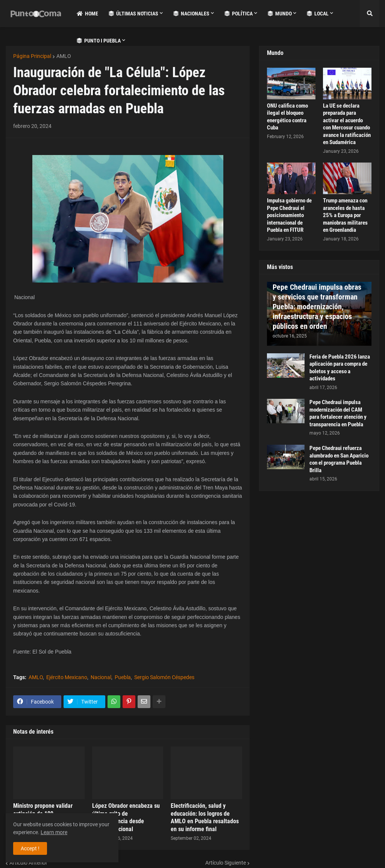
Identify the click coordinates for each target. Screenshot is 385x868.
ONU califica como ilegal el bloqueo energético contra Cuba (287, 117)
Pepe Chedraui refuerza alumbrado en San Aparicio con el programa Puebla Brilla (339, 459)
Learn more (54, 832)
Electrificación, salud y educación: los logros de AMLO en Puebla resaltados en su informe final (205, 817)
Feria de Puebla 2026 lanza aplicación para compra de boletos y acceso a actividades (340, 368)
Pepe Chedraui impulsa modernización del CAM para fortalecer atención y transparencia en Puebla (338, 413)
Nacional (101, 677)
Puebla (123, 677)
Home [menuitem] (87, 14)
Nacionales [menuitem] (191, 14)
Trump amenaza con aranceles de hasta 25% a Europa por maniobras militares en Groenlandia (345, 215)
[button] (370, 14)
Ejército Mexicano (67, 677)
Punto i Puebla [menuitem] (99, 41)
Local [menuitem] (318, 14)
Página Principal (32, 56)
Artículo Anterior (28, 863)
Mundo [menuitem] (280, 14)
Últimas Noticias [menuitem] (133, 14)
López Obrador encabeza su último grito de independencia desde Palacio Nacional (126, 817)
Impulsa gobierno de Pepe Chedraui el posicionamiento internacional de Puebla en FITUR (289, 215)
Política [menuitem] (239, 14)
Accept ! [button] (30, 848)
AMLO (64, 56)
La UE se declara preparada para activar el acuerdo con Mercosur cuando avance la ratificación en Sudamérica (347, 124)
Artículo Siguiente (226, 863)
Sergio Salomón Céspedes (164, 677)
